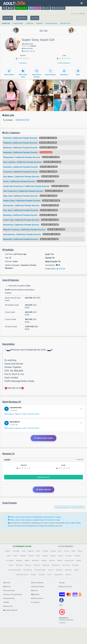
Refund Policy (9, 598)
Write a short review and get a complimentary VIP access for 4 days (34, 520)
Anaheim (8, 551)
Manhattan (19, 560)
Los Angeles (10, 560)
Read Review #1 (44, 477)
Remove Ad (8, 606)
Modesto (44, 560)
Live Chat (35, 18)
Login (11, 8)
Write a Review (9, 72)
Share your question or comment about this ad (69, 507)
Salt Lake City (56, 565)
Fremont (31, 556)
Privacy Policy (9, 591)
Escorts (45, 8)
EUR (61, 605)
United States (18, 23)
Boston (38, 551)
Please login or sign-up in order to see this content (22, 414)
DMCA (6, 602)
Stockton (34, 575)
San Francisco (28, 570)
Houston (60, 556)
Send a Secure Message (37, 73)
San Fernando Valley (15, 570)
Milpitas (27, 560)
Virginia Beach (59, 575)
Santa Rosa (68, 570)
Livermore (77, 556)
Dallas (73, 551)
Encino (15, 556)
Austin (24, 551)
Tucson (50, 575)
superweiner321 (16, 408)
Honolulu (53, 556)
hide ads (82, 14)
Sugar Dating (22, 18)
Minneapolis (35, 560)
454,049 (61, 269)
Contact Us (62, 623)
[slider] (24, 58)
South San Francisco (22, 575)
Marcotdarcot (15, 422)
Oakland (60, 560)
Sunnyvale (42, 575)
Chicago (53, 551)
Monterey (52, 560)
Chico (60, 551)
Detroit (9, 556)
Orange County (69, 560)
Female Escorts (51, 23)
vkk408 (7, 460)
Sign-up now (22, 8)
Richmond (28, 565)
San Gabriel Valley (40, 570)
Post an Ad (34, 8)
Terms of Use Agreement (13, 594)
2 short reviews (64, 63)
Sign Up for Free (65, 587)
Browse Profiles (38, 587)
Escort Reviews (58, 8)
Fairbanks (23, 556)
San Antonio (66, 565)
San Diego (75, 565)
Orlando (79, 560)
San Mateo (59, 570)
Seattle (76, 570)
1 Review (23, 63)
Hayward (39, 23)
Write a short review (23, 73)
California (30, 23)
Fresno (38, 556)
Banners (7, 587)
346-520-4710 (65, 23)
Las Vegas (69, 556)
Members (35, 594)
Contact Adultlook (10, 610)
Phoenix (11, 565)
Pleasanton (19, 565)
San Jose (51, 570)
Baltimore (31, 551)
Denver (80, 551)
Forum (34, 591)
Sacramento (46, 565)
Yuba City (68, 575)
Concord (66, 551)
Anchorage (16, 551)
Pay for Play (8, 18)
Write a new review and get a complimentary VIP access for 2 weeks (34, 517)
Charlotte (46, 551)
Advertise (35, 602)
